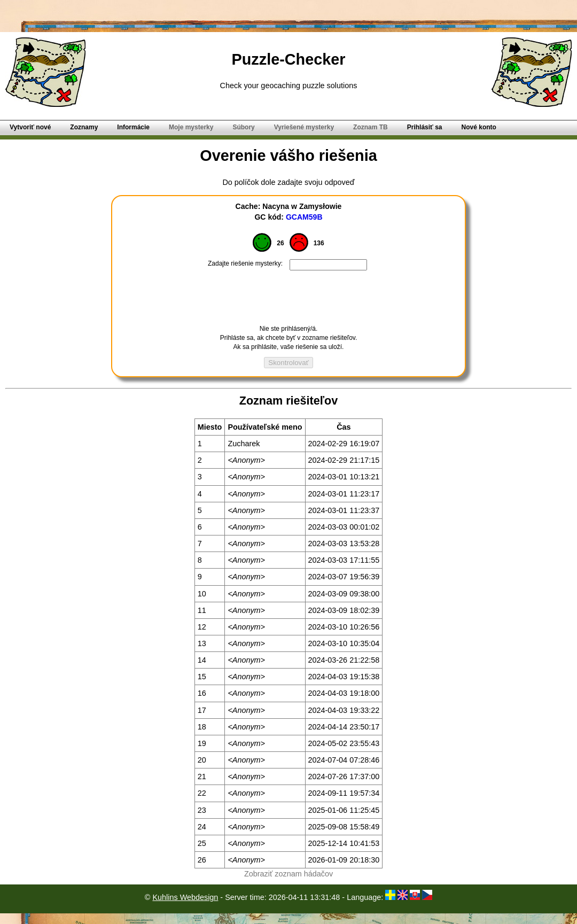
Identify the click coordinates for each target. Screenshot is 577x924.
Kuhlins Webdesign (185, 897)
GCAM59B (304, 217)
